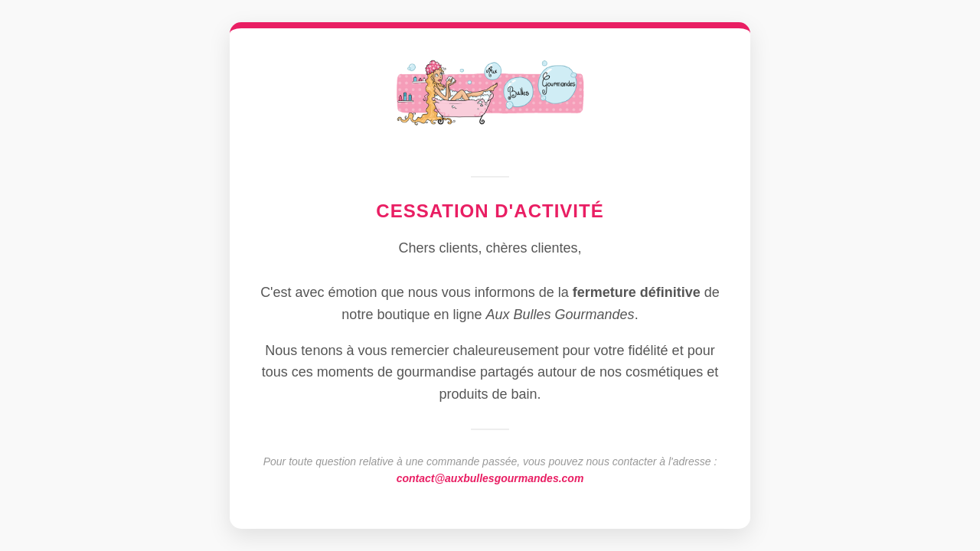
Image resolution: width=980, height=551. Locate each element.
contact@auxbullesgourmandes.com (490, 478)
